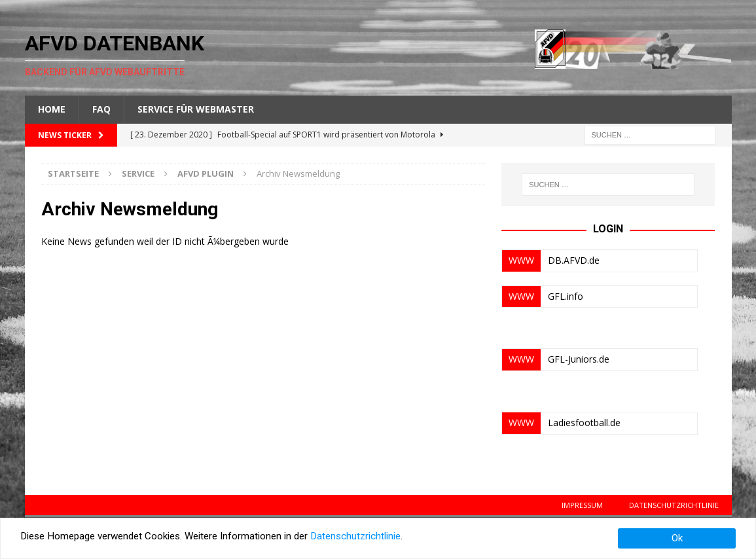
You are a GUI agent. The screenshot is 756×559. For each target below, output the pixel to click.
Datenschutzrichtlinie (674, 505)
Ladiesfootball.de (584, 423)
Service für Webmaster (196, 109)
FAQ (101, 109)
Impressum (582, 505)
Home (52, 109)
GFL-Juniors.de (579, 359)
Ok (677, 538)
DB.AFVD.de (574, 260)
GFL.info (566, 296)
